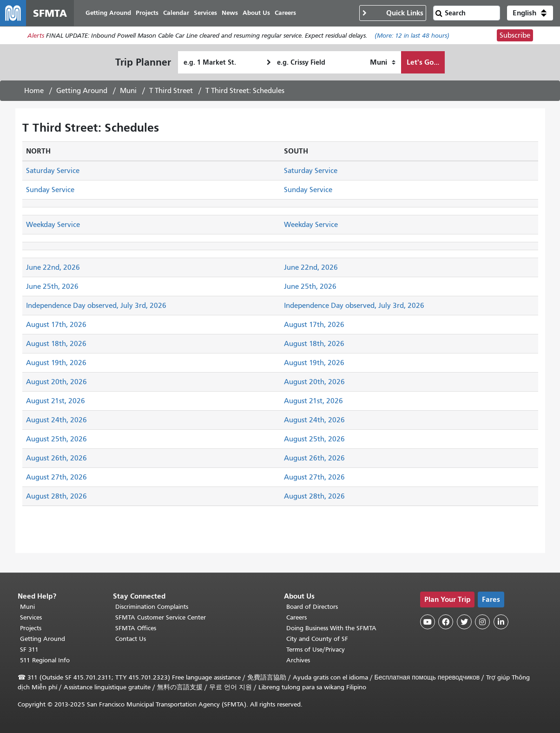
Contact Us (131, 639)
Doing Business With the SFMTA (331, 628)
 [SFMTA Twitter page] (464, 622)
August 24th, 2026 (56, 420)
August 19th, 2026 (56, 363)
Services (31, 617)
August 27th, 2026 (56, 477)
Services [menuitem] (205, 13)
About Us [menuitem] (256, 13)
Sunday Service (50, 190)
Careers (296, 617)
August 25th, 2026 (56, 439)
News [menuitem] (230, 13)
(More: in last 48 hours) (412, 36)
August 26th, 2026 (56, 458)
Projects (31, 628)
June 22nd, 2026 (53, 267)
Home (34, 91)
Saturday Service (53, 171)
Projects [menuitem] (147, 13)
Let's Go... (423, 62)
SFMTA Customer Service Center (161, 617)
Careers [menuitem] (285, 13)
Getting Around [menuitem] (108, 13)
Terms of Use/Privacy (316, 650)
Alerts (36, 36)
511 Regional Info (45, 660)
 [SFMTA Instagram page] (482, 622)
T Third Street (171, 91)
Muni (128, 91)
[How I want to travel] (383, 62)
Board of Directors (312, 607)
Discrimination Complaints (152, 607)
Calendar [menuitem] (176, 13)
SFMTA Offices (136, 628)
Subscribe (515, 35)
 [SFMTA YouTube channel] (428, 622)
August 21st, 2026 (56, 401)
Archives (298, 660)
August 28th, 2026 (56, 496)
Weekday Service (53, 225)
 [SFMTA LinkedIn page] (501, 622)
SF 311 (29, 650)
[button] (530, 13)
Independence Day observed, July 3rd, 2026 (96, 306)
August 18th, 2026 (56, 344)
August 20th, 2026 (56, 382)
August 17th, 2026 (56, 325)
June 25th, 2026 (52, 287)
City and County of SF (317, 639)
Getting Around (82, 91)
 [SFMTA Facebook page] (446, 622)
